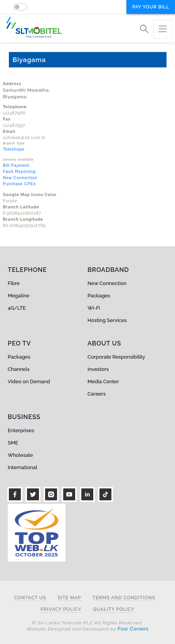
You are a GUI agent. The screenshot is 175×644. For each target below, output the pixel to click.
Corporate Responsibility (116, 357)
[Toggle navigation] (163, 29)
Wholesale (20, 455)
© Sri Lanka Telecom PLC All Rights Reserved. (87, 623)
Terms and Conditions (124, 598)
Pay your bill (151, 7)
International (23, 467)
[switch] (20, 7)
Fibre (14, 283)
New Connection (20, 178)
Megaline (19, 296)
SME (13, 443)
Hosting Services (107, 320)
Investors (98, 369)
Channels (19, 369)
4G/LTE (17, 308)
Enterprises (21, 430)
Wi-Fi (94, 308)
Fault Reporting (19, 171)
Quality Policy (114, 610)
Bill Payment (16, 165)
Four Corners (133, 629)
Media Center (103, 382)
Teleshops (14, 149)
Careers (97, 394)
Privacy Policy (61, 610)
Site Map (70, 598)
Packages (99, 296)
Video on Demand (29, 382)
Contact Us (30, 598)
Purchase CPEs (20, 184)
